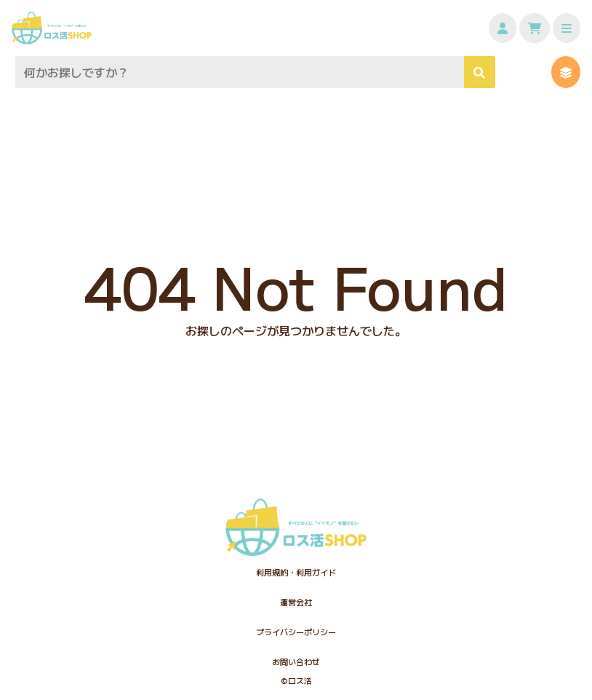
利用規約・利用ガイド (296, 572)
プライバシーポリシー (296, 632)
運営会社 (296, 602)
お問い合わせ (296, 661)
